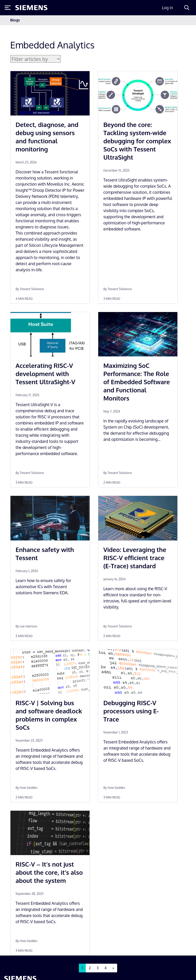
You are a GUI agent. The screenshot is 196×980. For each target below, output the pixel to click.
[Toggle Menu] (8, 8)
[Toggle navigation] (181, 20)
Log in (167, 8)
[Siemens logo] (31, 8)
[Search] (187, 8)
